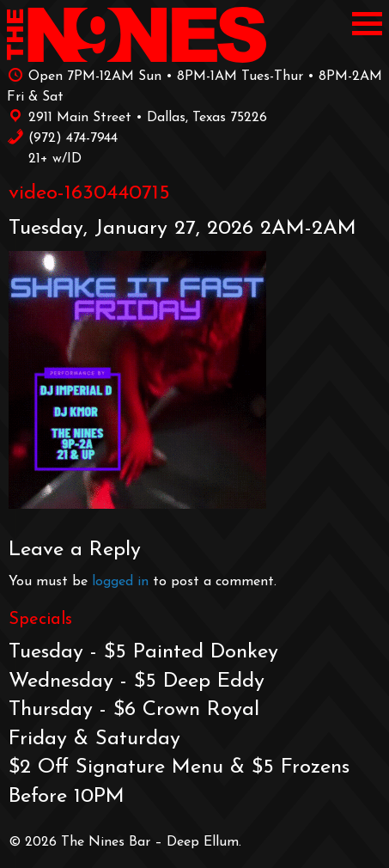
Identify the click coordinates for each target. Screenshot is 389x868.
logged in (120, 582)
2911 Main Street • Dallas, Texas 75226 (137, 116)
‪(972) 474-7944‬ (62, 137)
